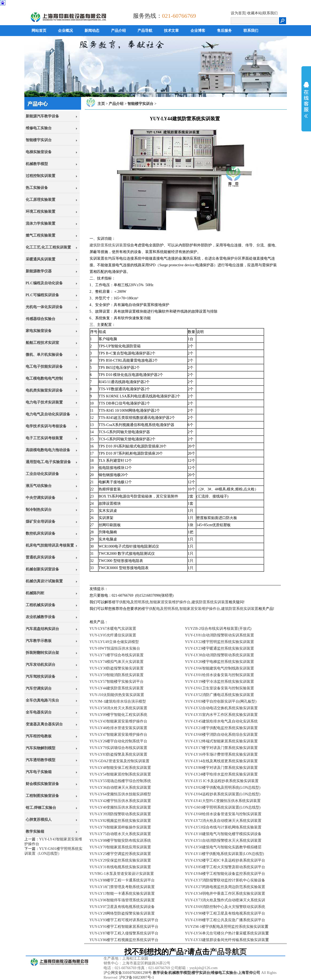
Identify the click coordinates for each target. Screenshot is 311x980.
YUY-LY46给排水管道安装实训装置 (119, 728)
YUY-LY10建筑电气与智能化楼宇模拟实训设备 (223, 834)
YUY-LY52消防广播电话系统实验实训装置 (219, 695)
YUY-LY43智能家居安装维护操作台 (119, 721)
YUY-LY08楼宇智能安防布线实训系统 (120, 841)
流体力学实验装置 (41, 223)
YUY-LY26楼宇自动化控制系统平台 (119, 741)
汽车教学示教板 (39, 641)
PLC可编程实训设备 (42, 295)
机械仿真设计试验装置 (44, 581)
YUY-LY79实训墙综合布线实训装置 (119, 748)
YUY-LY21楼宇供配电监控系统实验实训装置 (221, 728)
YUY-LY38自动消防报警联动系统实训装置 (219, 655)
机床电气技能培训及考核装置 (50, 545)
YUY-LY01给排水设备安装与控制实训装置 (219, 675)
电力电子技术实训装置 (44, 402)
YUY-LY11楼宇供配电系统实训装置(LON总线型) (224, 854)
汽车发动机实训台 (41, 665)
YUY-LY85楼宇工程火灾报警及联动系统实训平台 (225, 867)
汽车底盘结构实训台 (42, 629)
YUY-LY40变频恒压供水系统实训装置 (120, 807)
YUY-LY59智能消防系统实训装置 (117, 675)
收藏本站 (255, 13)
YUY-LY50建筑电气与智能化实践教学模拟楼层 (223, 847)
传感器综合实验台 (41, 319)
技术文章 (171, 31)
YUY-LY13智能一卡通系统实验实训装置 (122, 893)
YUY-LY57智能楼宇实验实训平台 (117, 682)
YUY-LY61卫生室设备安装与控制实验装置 (219, 688)
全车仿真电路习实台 (42, 700)
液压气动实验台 (39, 486)
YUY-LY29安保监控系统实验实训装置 (120, 860)
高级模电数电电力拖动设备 (48, 450)
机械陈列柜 (35, 593)
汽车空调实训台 (39, 688)
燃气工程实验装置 (41, 235)
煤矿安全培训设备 (41, 522)
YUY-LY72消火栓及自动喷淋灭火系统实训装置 (223, 821)
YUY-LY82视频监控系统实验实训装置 (120, 821)
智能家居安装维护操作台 (170, 602)
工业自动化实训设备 (42, 474)
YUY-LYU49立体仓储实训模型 (114, 642)
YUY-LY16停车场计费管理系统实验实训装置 (221, 754)
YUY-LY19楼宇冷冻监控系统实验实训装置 (219, 682)
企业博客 (198, 31)
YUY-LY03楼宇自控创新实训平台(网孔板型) (221, 701)
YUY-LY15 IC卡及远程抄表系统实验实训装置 (222, 781)
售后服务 (224, 31)
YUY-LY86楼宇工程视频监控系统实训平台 (124, 940)
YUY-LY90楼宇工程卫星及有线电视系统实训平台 (225, 913)
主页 (101, 104)
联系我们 (270, 13)
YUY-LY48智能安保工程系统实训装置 (120, 768)
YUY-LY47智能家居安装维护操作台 (119, 735)
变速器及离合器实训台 (44, 724)
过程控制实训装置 (41, 176)
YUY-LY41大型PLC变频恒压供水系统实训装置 (223, 801)
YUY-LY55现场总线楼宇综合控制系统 (120, 781)
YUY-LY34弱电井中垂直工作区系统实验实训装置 (225, 893)
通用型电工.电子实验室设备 (48, 462)
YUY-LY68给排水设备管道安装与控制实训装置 (223, 814)
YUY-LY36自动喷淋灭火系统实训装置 (120, 788)
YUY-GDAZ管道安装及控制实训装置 (119, 761)
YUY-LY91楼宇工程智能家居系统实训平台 (124, 927)
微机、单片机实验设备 (44, 355)
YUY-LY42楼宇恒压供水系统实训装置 (120, 801)
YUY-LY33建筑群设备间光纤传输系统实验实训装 (225, 940)
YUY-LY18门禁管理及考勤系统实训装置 (122, 887)
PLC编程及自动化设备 (44, 283)
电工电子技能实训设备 (44, 367)
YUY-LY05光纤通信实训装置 (113, 635)
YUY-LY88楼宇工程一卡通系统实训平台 (122, 880)
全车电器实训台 (39, 712)
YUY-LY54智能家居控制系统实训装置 (120, 774)
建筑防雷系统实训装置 (108, 245)
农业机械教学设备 (41, 617)
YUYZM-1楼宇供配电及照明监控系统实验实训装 (225, 927)
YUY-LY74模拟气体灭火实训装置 (117, 662)
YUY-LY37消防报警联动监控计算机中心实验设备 (225, 880)
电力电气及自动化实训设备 (48, 414)
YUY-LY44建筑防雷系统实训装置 (117, 688)
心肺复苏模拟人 (39, 820)
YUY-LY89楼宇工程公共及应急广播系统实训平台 (225, 920)
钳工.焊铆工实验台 (41, 808)
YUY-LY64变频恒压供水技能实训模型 (120, 794)
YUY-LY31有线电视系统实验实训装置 (120, 867)
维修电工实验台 (39, 128)
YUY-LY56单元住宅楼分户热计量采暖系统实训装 (225, 933)
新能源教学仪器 (39, 271)
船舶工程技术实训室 (42, 343)
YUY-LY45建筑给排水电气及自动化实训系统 (221, 721)
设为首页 (238, 13)
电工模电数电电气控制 (44, 378)
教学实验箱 (35, 832)
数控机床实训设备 (41, 533)
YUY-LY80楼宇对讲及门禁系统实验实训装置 (221, 768)
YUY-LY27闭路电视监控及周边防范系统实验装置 (225, 887)
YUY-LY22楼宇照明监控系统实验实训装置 (219, 642)
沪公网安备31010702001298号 (128, 973)
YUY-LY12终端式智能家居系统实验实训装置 (221, 741)
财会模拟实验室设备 (42, 784)
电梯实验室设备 (39, 152)
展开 (306, 100)
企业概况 (65, 31)
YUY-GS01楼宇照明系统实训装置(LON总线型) (223, 807)
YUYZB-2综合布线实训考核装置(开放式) (218, 629)
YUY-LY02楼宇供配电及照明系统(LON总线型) (223, 788)
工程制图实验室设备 (42, 796)
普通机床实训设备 (41, 557)
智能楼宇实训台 (39, 140)
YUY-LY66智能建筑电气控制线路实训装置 (219, 668)
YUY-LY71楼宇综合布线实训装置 (117, 655)
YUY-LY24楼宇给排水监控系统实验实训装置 (221, 774)
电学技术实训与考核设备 (46, 426)
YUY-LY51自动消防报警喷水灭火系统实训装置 (223, 841)
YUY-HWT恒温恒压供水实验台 (115, 648)
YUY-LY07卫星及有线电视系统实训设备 (122, 907)
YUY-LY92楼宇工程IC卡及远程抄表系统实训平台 (225, 860)
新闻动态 (92, 31)
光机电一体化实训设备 (44, 307)
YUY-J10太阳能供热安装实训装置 (117, 695)
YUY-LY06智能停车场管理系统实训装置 (122, 900)
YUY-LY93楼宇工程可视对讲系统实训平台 (124, 920)
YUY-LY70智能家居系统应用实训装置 (120, 847)
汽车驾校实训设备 (41, 677)
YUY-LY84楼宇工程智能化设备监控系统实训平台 (225, 874)
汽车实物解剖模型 (41, 748)
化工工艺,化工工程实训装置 (48, 247)
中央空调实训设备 (41, 498)
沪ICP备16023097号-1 (137, 977)
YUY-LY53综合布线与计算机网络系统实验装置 (223, 827)
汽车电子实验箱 (39, 772)
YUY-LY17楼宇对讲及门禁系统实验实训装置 (221, 748)
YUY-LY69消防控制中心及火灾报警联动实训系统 (225, 907)
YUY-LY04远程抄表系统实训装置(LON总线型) (223, 794)
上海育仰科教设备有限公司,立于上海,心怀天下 (55, 968)
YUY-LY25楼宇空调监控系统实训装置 (120, 854)
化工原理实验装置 (41, 200)
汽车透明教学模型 (41, 760)
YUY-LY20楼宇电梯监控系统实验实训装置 (219, 662)
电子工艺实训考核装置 (44, 438)
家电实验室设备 (39, 331)
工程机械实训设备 (41, 605)
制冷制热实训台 (39, 510)
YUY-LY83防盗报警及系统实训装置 (119, 754)
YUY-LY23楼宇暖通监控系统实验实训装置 (219, 648)
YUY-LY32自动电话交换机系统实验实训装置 (221, 708)
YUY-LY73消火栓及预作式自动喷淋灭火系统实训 (225, 900)
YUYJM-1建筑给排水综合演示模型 (118, 701)
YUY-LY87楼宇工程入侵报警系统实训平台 (124, 933)
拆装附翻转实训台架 (42, 653)
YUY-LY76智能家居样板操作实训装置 (120, 827)
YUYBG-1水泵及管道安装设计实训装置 (122, 874)
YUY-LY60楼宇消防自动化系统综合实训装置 (221, 735)
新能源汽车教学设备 (42, 116)
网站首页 (39, 31)
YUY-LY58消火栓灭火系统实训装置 (119, 708)
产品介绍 (118, 31)
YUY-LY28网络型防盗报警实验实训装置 (122, 913)
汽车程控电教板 (39, 736)
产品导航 (145, 31)
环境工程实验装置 (41, 212)
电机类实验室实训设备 (44, 390)
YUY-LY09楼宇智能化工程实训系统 (119, 715)
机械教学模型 (37, 164)
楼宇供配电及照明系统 (130, 602)
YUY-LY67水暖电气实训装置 (113, 629)
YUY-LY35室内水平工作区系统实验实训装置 (221, 715)
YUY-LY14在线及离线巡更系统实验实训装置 (221, 761)
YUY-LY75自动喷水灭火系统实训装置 (120, 834)
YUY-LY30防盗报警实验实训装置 (117, 668)
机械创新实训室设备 (42, 569)
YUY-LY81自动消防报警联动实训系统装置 (219, 635)
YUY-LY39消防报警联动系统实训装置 (120, 814)
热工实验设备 (37, 188)
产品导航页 (228, 952)
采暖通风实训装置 (41, 259)
